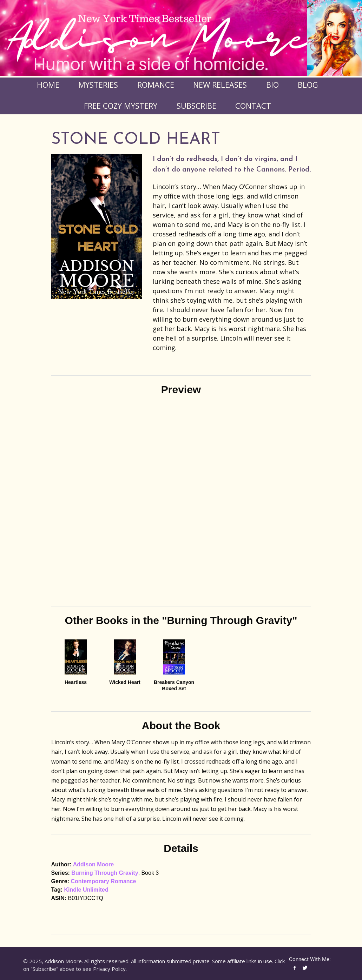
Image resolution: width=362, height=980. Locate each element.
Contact (253, 106)
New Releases (220, 85)
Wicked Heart (125, 682)
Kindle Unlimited (86, 890)
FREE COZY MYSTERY (121, 106)
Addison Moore (93, 864)
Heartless (76, 682)
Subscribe (196, 106)
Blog (308, 85)
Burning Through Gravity (105, 873)
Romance (156, 85)
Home (48, 85)
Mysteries (98, 85)
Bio (272, 85)
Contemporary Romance (104, 881)
